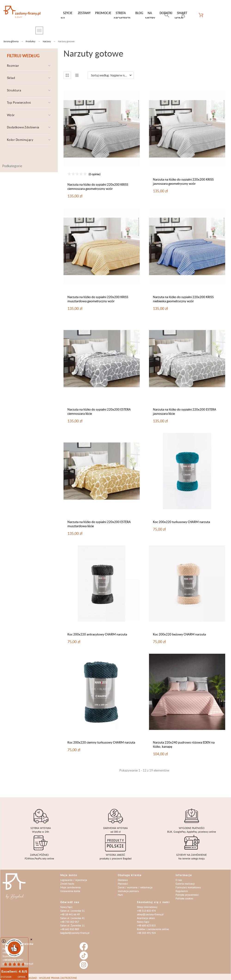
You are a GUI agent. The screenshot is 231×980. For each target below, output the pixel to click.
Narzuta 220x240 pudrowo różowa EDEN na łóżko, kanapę (184, 742)
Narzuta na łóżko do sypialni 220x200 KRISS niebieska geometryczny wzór (183, 297)
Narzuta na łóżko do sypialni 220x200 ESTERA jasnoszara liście (185, 409)
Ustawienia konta (70, 889)
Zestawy (84, 13)
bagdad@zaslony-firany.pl (75, 930)
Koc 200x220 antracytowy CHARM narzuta (97, 632)
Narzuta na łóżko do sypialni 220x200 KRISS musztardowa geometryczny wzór (98, 297)
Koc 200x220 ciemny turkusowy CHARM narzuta (101, 740)
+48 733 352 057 (70, 919)
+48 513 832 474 (146, 908)
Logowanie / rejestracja (74, 878)
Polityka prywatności (187, 892)
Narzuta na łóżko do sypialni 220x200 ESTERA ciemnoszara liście (99, 409)
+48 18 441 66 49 (70, 912)
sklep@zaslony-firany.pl (150, 912)
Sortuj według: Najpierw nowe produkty (112, 73)
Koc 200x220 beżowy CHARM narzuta (179, 632)
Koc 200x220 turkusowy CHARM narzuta (181, 519)
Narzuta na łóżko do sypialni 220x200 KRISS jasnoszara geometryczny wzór (183, 179)
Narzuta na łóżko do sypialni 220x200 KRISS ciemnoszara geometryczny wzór (98, 184)
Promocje (103, 13)
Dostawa (123, 878)
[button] (67, 73)
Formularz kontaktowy (188, 885)
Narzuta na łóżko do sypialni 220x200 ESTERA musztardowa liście (99, 522)
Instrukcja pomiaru (128, 889)
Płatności (123, 881)
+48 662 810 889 (70, 927)
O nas (179, 878)
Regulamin (182, 889)
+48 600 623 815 (146, 923)
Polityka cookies (184, 896)
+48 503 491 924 (146, 930)
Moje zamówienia (70, 885)
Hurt (120, 892)
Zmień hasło (67, 881)
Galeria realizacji (185, 881)
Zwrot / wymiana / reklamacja (135, 885)
